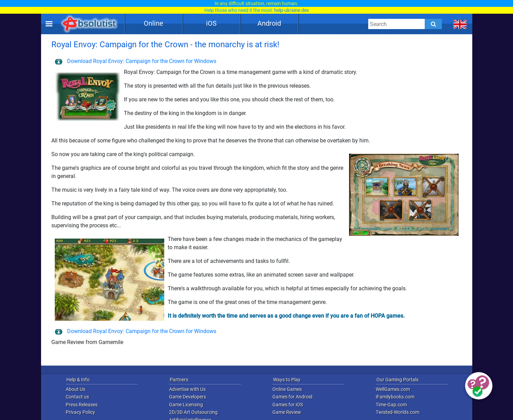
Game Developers (188, 397)
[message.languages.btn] (460, 24)
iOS (211, 23)
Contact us (77, 397)
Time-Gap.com (391, 405)
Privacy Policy (80, 412)
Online (153, 23)
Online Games (287, 389)
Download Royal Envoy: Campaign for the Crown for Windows (136, 61)
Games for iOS (288, 405)
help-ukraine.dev (292, 10)
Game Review (287, 412)
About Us (75, 389)
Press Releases (82, 405)
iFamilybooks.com (395, 397)
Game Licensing (186, 405)
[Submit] (433, 24)
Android (269, 23)
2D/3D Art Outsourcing (193, 412)
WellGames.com (393, 389)
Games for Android (292, 397)
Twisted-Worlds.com (397, 412)
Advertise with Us (187, 389)
